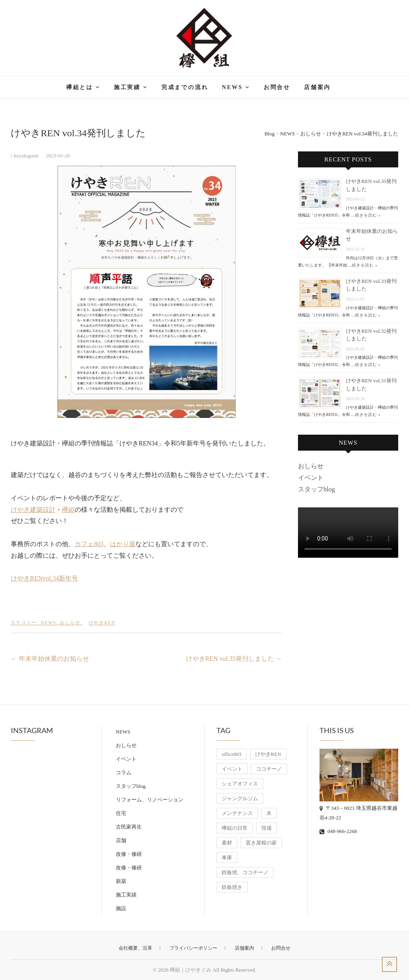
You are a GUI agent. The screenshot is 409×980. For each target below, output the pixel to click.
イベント (311, 478)
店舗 (121, 840)
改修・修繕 (129, 854)
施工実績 (127, 87)
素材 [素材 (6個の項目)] (227, 843)
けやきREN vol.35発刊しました (234, 659)
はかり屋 (123, 544)
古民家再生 (129, 827)
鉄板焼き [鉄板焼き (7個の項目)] (232, 887)
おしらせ (70, 622)
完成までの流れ (185, 87)
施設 (121, 908)
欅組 (68, 510)
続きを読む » (368, 215)
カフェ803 (89, 544)
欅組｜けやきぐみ (191, 970)
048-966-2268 (338, 831)
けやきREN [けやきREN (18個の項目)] (268, 754)
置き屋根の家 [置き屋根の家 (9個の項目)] (261, 843)
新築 (121, 881)
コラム (124, 772)
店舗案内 (317, 87)
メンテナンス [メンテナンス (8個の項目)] (237, 813)
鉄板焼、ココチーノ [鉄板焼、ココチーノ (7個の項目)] (245, 872)
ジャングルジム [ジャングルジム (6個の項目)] (240, 798)
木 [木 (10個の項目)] (269, 813)
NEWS (232, 87)
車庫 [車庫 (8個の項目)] (227, 858)
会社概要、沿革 (135, 948)
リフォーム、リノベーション (150, 800)
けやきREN (102, 622)
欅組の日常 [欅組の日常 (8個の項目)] (235, 828)
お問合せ (277, 87)
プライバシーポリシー (193, 948)
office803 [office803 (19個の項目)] (232, 754)
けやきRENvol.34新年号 (44, 578)
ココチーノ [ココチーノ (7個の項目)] (269, 769)
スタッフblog (316, 489)
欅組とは (80, 87)
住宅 (121, 813)
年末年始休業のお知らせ (50, 659)
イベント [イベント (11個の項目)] (232, 769)
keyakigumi (25, 156)
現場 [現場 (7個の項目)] (266, 828)
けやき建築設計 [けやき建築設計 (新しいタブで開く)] (33, 510)
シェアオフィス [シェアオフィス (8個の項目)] (240, 784)
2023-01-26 (58, 156)
